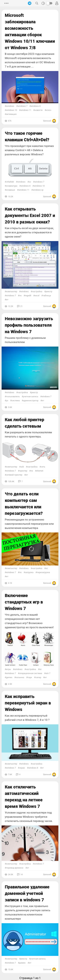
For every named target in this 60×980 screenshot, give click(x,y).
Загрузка (29, 572)
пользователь (13, 396)
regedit (28, 296)
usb (22, 467)
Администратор (31, 401)
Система (16, 401)
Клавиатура (12, 186)
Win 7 (48, 673)
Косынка (20, 677)
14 (21, 874)
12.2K (11, 306)
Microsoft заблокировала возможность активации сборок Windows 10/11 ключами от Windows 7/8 (30, 32)
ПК (20, 296)
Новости (39, 110)
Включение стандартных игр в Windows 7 (24, 602)
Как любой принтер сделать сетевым (24, 423)
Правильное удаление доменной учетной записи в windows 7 (27, 893)
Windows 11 (26, 110)
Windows (10, 106)
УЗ (7, 401)
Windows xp (38, 190)
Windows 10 (12, 110)
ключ (49, 110)
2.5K (10, 684)
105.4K (11, 481)
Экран (22, 768)
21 (21, 306)
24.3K (11, 874)
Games (9, 677)
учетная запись (31, 396)
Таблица (47, 296)
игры (8, 669)
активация (11, 114)
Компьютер (12, 291)
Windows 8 (36, 106)
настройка (37, 291)
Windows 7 (22, 106)
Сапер (38, 677)
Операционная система (31, 673)
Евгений (50, 121)
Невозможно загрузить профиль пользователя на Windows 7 (29, 325)
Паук (30, 677)
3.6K (10, 407)
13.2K (11, 197)
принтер (23, 471)
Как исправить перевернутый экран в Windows (28, 703)
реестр (49, 291)
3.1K (10, 583)
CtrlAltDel (10, 182)
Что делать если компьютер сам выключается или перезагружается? (24, 504)
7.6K (10, 774)
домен (22, 963)
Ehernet (40, 471)
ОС (30, 182)
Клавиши (11, 190)
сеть (43, 467)
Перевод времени (15, 868)
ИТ (7, 300)
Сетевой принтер (14, 475)
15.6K (11, 969)
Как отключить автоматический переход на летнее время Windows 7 (24, 797)
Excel (37, 296)
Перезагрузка (43, 572)
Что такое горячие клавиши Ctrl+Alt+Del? (27, 137)
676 (10, 121)
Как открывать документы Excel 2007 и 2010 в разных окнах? (30, 216)
